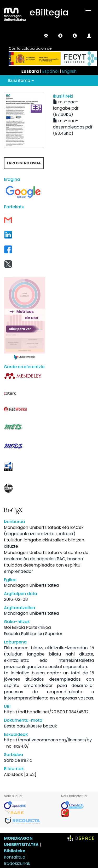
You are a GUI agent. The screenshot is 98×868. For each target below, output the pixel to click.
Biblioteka (15, 851)
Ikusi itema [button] (21, 80)
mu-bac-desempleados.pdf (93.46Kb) (73, 127)
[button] (60, 36)
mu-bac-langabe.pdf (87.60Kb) (66, 108)
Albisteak (13, 774)
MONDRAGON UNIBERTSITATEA (21, 841)
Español (51, 71)
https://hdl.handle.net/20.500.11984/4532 (46, 712)
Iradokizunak (17, 863)
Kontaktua (15, 857)
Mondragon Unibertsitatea (31, 585)
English (70, 71)
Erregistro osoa (24, 163)
